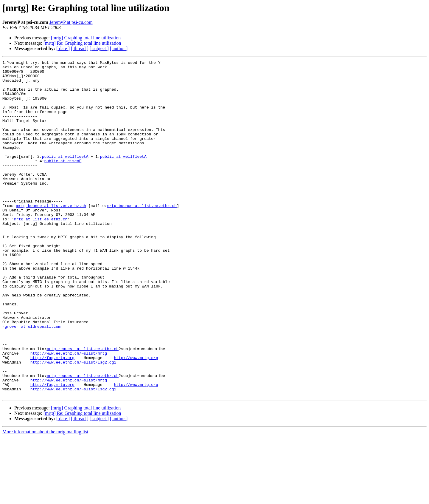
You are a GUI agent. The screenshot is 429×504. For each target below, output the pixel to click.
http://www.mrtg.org (136, 418)
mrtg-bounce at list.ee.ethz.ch (51, 235)
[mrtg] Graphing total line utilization (86, 38)
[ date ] (63, 48)
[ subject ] (99, 48)
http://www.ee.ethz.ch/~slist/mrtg (69, 412)
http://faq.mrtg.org (52, 418)
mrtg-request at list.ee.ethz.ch (83, 407)
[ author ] (119, 48)
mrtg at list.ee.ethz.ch (41, 251)
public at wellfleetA (65, 176)
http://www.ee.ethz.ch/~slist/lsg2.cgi (73, 423)
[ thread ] (80, 48)
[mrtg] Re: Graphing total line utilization (82, 43)
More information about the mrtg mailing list (45, 499)
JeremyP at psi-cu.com (71, 22)
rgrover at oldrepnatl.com (31, 380)
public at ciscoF (63, 181)
